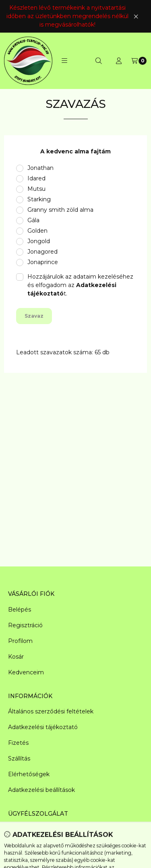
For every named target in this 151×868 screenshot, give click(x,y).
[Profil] (119, 61)
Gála (33, 220)
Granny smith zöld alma (60, 210)
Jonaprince (43, 262)
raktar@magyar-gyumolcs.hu (49, 829)
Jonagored (42, 252)
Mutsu (36, 189)
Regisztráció (25, 625)
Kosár (16, 657)
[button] (64, 61)
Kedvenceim (26, 672)
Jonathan (40, 168)
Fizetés (18, 743)
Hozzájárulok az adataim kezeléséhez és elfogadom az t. (80, 285)
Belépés (20, 610)
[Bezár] (136, 16)
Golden (37, 231)
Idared (36, 178)
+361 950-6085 (28, 845)
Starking (39, 199)
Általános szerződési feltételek (51, 711)
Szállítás (19, 758)
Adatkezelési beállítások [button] (41, 790)
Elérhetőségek (29, 774)
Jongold (39, 241)
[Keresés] (99, 61)
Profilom (20, 641)
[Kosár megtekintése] (139, 61)
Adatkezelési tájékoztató (43, 727)
